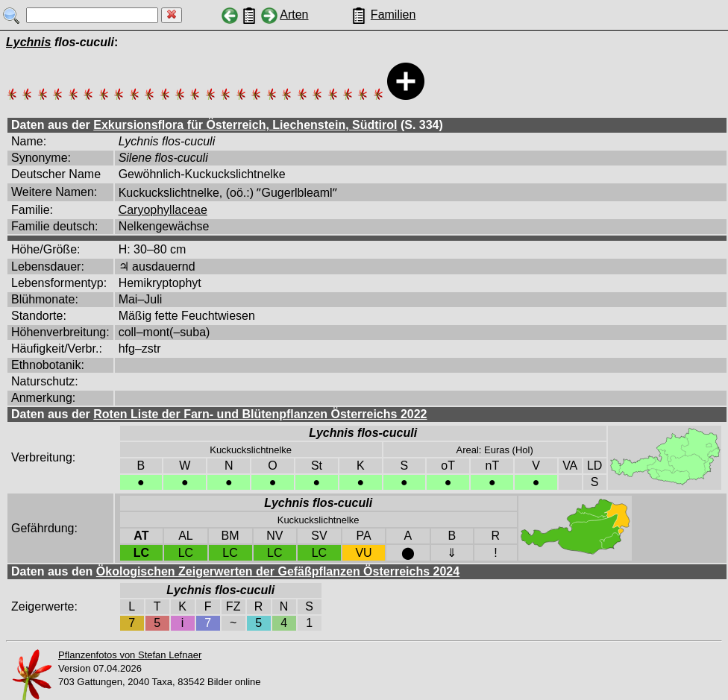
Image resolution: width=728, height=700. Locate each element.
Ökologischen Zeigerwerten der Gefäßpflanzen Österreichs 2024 (278, 571)
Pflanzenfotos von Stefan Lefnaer (130, 655)
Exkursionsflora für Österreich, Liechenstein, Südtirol (245, 125)
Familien (393, 15)
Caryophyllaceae (163, 210)
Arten (294, 15)
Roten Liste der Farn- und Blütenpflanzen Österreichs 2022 (260, 414)
